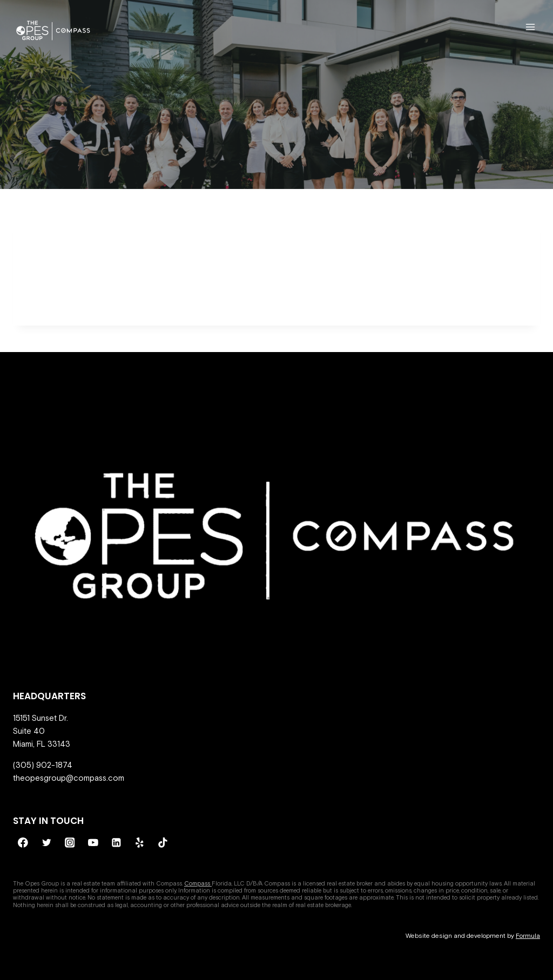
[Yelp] (140, 843)
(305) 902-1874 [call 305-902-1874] (43, 765)
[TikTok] (163, 843)
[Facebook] (23, 843)
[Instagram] (70, 843)
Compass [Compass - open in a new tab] (198, 883)
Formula (528, 936)
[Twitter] (46, 843)
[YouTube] (93, 843)
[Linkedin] (117, 843)
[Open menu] (530, 27)
